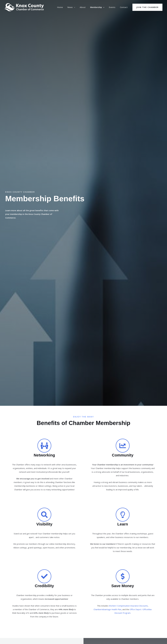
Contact (124, 7)
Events (113, 7)
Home (64, 7)
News (74, 7)
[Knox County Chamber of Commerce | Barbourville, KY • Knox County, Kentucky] (24, 7)
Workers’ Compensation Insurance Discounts (128, 606)
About (85, 7)
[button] (77, 7)
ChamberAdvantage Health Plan (107, 609)
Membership (99, 7)
